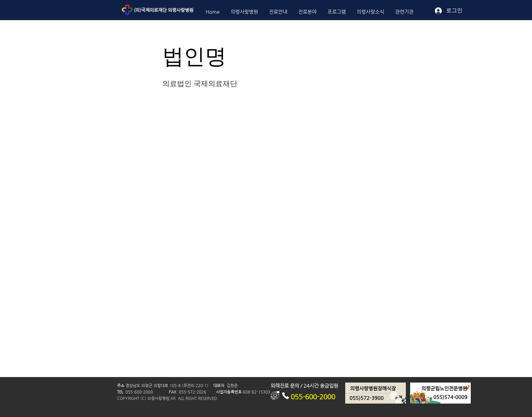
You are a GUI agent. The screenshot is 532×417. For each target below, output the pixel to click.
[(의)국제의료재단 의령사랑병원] (177, 10)
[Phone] (285, 395)
